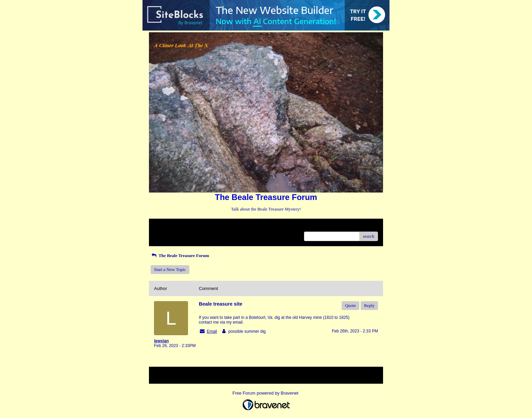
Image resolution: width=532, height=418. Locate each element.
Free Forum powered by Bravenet (266, 393)
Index (196, 226)
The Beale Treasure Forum (180, 256)
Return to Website (170, 226)
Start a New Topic (170, 269)
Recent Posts (165, 234)
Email (212, 331)
